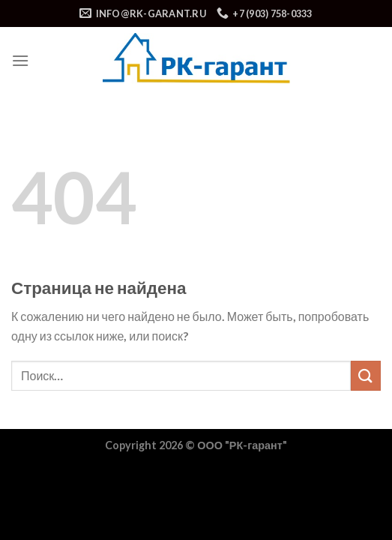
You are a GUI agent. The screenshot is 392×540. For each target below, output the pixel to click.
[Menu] (20, 60)
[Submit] (366, 375)
